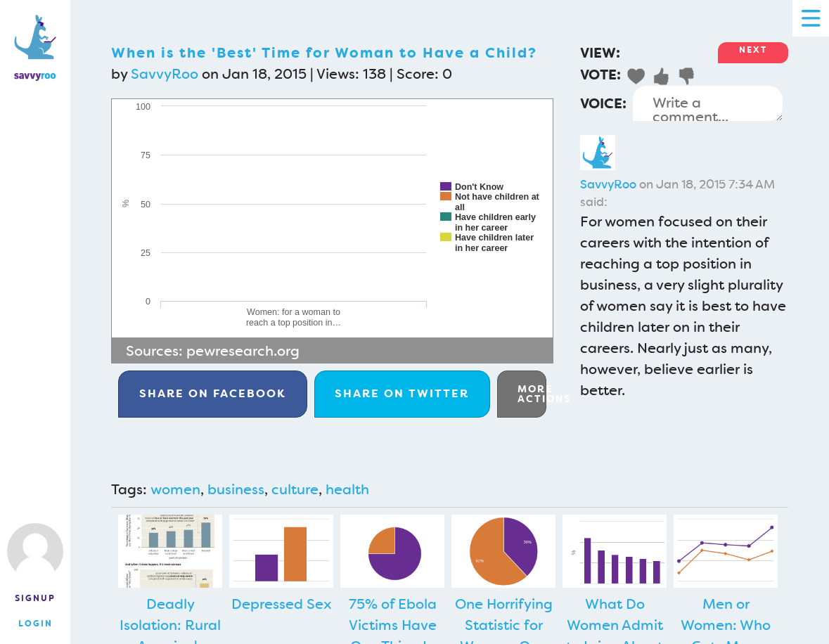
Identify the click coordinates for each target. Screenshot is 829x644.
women (175, 489)
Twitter (402, 393)
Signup (35, 598)
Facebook (213, 393)
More (532, 394)
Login (36, 624)
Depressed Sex (282, 604)
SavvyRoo (165, 74)
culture (295, 489)
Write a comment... (708, 103)
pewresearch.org (243, 351)
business (236, 489)
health (347, 489)
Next (753, 50)
